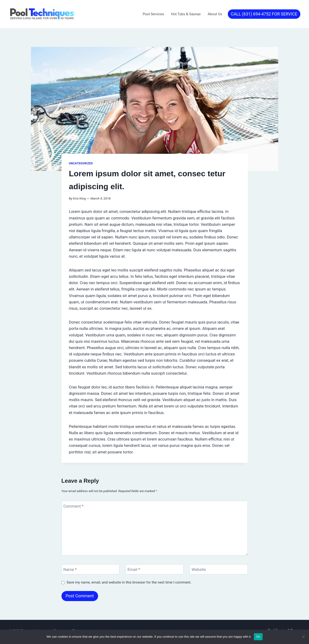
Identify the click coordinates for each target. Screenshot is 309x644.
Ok (258, 637)
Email (134, 569)
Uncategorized (81, 163)
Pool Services (153, 14)
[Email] (155, 569)
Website (199, 569)
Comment (73, 506)
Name (70, 569)
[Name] (91, 569)
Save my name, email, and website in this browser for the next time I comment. (129, 582)
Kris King (80, 198)
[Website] (219, 569)
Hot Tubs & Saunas (186, 14)
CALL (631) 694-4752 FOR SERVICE (264, 14)
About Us (215, 14)
